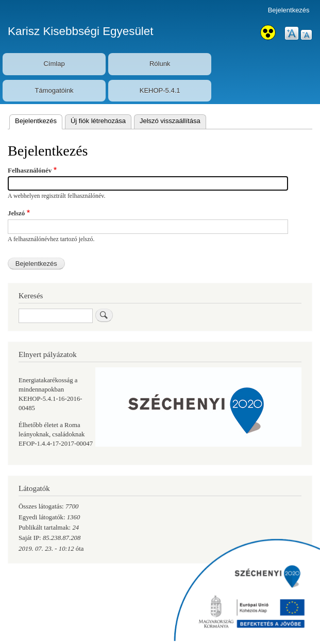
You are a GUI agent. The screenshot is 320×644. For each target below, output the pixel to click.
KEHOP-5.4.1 (160, 90)
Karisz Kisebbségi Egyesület (81, 31)
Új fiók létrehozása (98, 121)
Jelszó (16, 213)
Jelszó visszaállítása (170, 121)
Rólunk (160, 64)
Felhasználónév (30, 170)
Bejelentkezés (289, 10)
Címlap (54, 64)
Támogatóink (54, 90)
